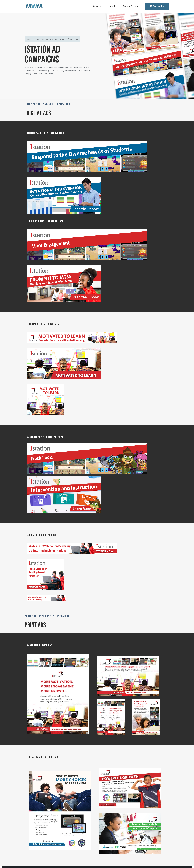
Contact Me (157, 6)
